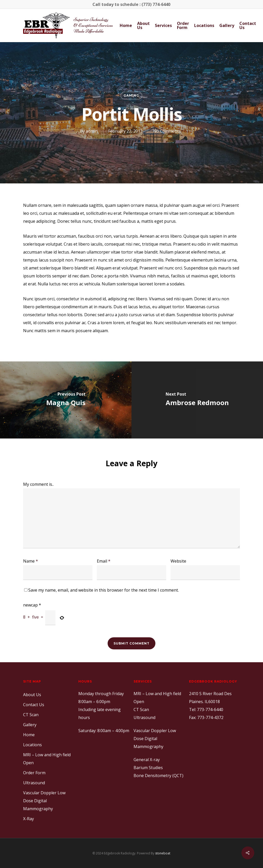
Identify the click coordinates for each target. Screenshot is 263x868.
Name (31, 561)
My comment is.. (38, 484)
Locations (204, 25)
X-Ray (29, 819)
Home (126, 25)
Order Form (183, 25)
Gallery (227, 25)
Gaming (131, 95)
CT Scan (31, 715)
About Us (143, 25)
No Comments (167, 131)
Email (104, 561)
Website (178, 561)
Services (163, 25)
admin (92, 131)
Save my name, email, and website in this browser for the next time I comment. (104, 590)
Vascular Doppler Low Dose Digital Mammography (44, 801)
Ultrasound (34, 783)
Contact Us (248, 25)
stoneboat (163, 853)
